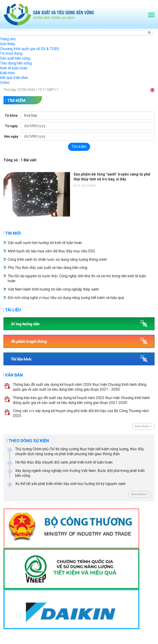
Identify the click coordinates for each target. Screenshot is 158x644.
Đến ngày (11, 136)
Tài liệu (13, 310)
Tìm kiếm (16, 100)
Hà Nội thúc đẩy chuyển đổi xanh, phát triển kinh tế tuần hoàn (64, 462)
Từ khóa (11, 115)
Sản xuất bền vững (15, 58)
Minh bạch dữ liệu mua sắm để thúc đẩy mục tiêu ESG (51, 251)
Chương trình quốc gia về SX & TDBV (30, 49)
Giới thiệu (7, 44)
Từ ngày (11, 126)
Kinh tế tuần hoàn (14, 68)
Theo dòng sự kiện (29, 441)
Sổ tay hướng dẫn (25, 324)
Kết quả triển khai (14, 78)
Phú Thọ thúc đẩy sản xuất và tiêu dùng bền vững (47, 268)
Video (5, 83)
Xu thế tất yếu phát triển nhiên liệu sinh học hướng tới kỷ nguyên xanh (70, 484)
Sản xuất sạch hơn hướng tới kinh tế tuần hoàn (45, 243)
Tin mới (13, 233)
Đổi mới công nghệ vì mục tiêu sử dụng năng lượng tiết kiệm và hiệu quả (66, 298)
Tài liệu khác (21, 359)
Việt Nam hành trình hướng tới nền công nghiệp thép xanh (53, 289)
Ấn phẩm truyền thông (29, 341)
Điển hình (7, 73)
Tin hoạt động (11, 53)
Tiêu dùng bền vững (16, 63)
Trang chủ (8, 39)
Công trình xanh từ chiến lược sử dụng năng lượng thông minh (58, 259)
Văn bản (14, 375)
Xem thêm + (143, 426)
